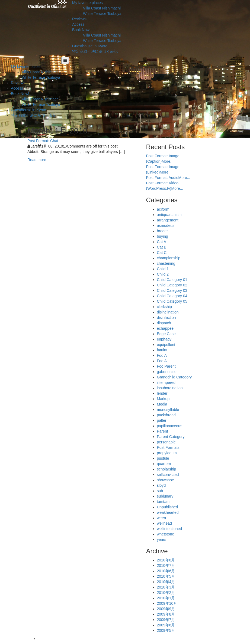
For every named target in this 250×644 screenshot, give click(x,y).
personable (166, 442)
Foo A (162, 355)
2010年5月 (166, 576)
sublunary (165, 496)
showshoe (166, 480)
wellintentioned (170, 529)
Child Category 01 (172, 280)
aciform (163, 209)
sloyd (161, 485)
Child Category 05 (172, 301)
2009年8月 (166, 614)
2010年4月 (166, 582)
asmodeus (166, 225)
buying (163, 236)
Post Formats (168, 447)
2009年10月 (167, 603)
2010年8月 (166, 560)
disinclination (168, 312)
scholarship (167, 469)
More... (168, 161)
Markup (163, 399)
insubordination (170, 388)
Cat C (162, 253)
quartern (164, 464)
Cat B (162, 247)
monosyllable (168, 410)
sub (160, 491)
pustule (163, 458)
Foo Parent (166, 366)
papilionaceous (170, 426)
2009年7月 (166, 620)
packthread (166, 415)
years (162, 540)
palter (162, 420)
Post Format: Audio (162, 178)
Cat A (162, 242)
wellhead (164, 523)
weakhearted (168, 512)
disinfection (166, 318)
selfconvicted (168, 475)
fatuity (162, 350)
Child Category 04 (172, 296)
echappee (165, 328)
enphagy (164, 339)
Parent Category (171, 437)
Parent (163, 431)
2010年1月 (166, 598)
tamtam (163, 502)
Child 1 (163, 269)
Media (162, 404)
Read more (37, 160)
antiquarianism (169, 215)
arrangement (168, 220)
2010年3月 (166, 587)
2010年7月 (166, 565)
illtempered (166, 383)
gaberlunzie (167, 372)
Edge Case (166, 334)
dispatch (164, 323)
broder (162, 231)
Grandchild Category (174, 377)
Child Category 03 (172, 290)
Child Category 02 (172, 285)
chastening (166, 263)
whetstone (166, 534)
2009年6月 (166, 625)
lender (162, 393)
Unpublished (168, 507)
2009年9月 (166, 609)
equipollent (166, 345)
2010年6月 (166, 571)
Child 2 (163, 274)
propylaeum (167, 453)
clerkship (164, 307)
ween (161, 518)
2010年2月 (166, 593)
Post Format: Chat (43, 141)
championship (169, 258)
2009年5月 (166, 630)
